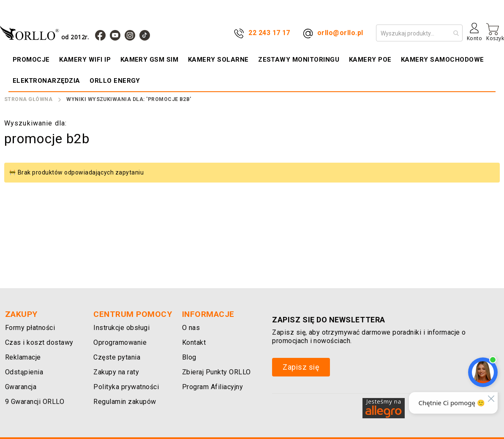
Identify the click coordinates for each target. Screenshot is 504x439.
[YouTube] (115, 35)
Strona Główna (28, 99)
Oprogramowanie (120, 342)
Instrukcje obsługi (121, 328)
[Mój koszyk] (495, 32)
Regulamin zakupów (125, 402)
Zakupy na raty (116, 372)
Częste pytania (117, 357)
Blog (189, 357)
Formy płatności (30, 328)
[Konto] (474, 35)
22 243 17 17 (269, 33)
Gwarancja (21, 387)
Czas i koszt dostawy (39, 342)
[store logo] (46, 33)
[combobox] (419, 33)
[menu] (252, 70)
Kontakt (194, 342)
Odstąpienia (24, 372)
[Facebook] (100, 35)
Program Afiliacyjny (212, 387)
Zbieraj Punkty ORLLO (217, 372)
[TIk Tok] (145, 35)
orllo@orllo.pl (340, 33)
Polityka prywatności (126, 387)
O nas (191, 328)
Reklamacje (23, 357)
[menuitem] (32, 60)
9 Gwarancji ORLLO (35, 402)
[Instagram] (130, 35)
